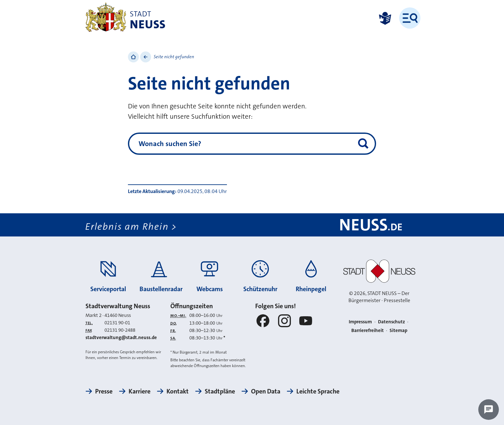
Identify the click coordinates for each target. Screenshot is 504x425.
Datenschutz (392, 322)
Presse (104, 391)
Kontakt (178, 391)
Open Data (266, 391)
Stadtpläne (220, 391)
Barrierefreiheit (368, 330)
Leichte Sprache (318, 391)
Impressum (360, 322)
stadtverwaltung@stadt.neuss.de (121, 338)
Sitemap (398, 330)
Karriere (139, 391)
